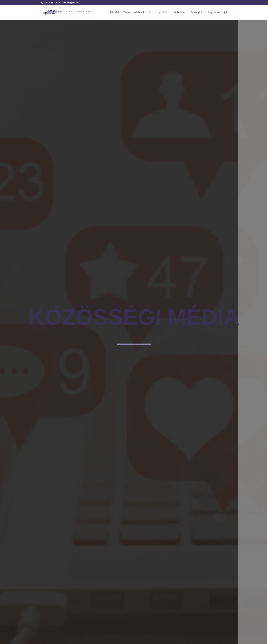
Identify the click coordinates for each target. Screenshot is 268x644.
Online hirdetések (134, 12)
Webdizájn (180, 12)
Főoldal (115, 12)
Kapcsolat (214, 12)
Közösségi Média (159, 12)
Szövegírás (197, 12)
